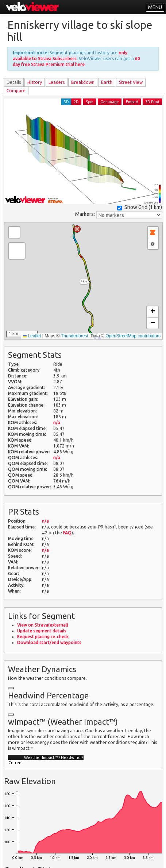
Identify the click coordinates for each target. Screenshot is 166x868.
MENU (155, 7)
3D (66, 102)
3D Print (152, 102)
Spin (90, 102)
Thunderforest (75, 336)
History (35, 82)
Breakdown (83, 82)
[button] (77, 229)
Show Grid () (140, 207)
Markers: (85, 214)
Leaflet (32, 336)
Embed (132, 102)
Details (14, 82)
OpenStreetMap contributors (133, 336)
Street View (131, 82)
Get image (110, 102)
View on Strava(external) (43, 625)
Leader (57, 82)
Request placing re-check (43, 637)
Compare (16, 91)
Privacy (78, 858)
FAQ (67, 533)
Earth (107, 82)
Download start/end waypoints (49, 642)
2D (76, 102)
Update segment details (42, 631)
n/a (57, 423)
